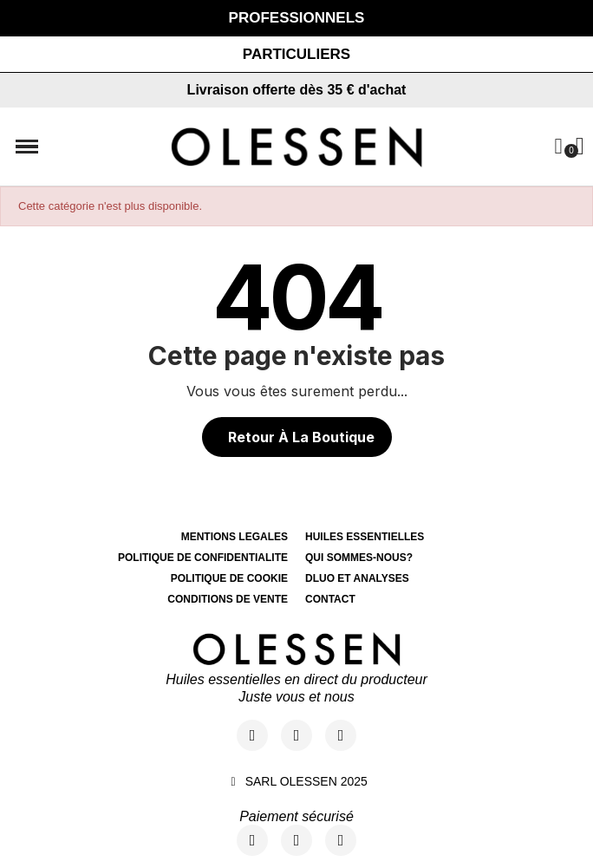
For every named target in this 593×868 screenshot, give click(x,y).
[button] (296, 54)
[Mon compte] (558, 146)
